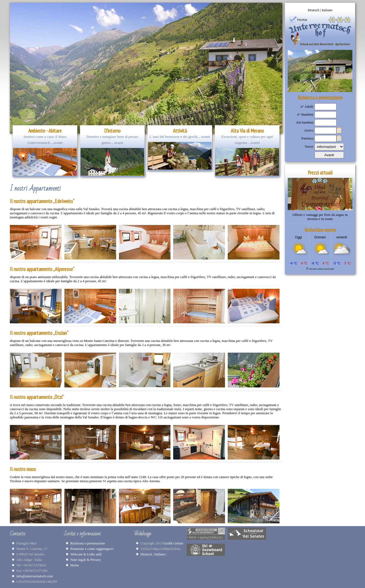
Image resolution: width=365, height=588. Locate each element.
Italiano (327, 10)
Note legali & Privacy (86, 560)
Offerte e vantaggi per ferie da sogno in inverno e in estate (320, 217)
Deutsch (314, 10)
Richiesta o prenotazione (88, 543)
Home (75, 565)
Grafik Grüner (174, 543)
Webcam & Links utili (86, 554)
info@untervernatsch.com (35, 576)
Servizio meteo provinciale (322, 269)
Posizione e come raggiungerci (92, 549)
